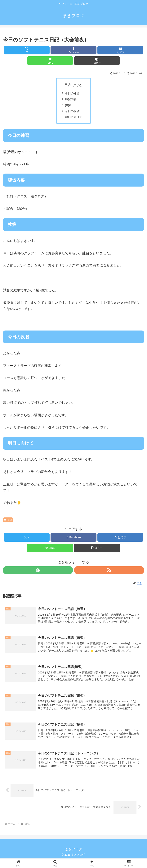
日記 (8, 521)
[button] (97, 61)
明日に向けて (74, 118)
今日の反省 (73, 112)
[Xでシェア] (27, 50)
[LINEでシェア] (50, 61)
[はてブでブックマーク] (120, 50)
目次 (68, 85)
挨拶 (68, 106)
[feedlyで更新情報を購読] (38, 571)
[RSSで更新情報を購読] (109, 571)
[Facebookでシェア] (73, 50)
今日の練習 (73, 94)
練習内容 (71, 100)
